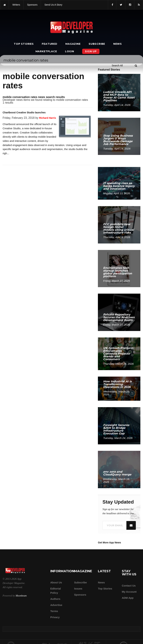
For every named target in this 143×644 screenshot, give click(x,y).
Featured (49, 44)
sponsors (32, 5)
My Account (129, 592)
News (118, 44)
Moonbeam (21, 596)
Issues (78, 589)
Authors (55, 599)
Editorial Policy (56, 591)
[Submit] (136, 66)
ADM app (128, 598)
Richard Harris (48, 118)
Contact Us (129, 586)
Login (70, 51)
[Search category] (117, 66)
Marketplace (46, 51)
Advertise (56, 605)
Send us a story (53, 5)
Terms (54, 611)
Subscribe (97, 44)
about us (56, 582)
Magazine (73, 44)
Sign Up (91, 51)
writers (16, 5)
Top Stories (24, 44)
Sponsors (80, 595)
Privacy (55, 617)
